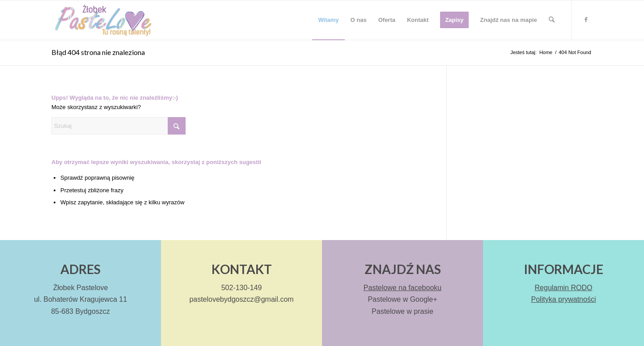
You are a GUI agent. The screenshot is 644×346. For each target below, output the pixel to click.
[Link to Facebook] (586, 20)
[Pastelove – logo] (102, 20)
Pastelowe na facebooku (402, 288)
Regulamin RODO (564, 288)
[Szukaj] (552, 20)
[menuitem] (328, 20)
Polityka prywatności (564, 299)
